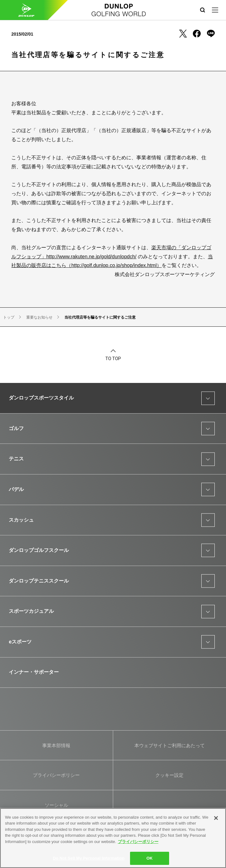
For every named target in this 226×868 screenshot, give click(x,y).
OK (149, 858)
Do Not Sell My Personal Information (89, 858)
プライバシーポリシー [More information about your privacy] (138, 842)
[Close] (216, 818)
